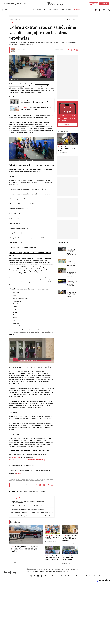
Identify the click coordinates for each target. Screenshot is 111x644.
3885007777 (20, 473)
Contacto (91, 576)
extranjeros (19, 491)
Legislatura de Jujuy (33, 491)
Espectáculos (44, 572)
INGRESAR (95, 4)
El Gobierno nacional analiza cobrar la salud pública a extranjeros (28, 506)
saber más (67, 124)
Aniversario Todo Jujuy (62, 572)
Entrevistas (36, 572)
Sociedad (73, 569)
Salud (25, 491)
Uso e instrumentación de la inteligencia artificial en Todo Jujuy (71, 576)
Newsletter (77, 10)
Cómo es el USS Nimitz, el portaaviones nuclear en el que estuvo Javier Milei (31, 516)
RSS (86, 576)
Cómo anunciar (97, 576)
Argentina (42, 491)
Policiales (69, 10)
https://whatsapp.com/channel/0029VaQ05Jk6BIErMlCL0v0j (27, 460)
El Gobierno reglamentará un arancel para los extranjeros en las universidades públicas (28, 502)
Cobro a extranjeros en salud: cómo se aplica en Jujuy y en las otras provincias (32, 513)
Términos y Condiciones (52, 576)
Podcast (29, 572)
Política (56, 10)
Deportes (51, 569)
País (50, 10)
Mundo (62, 10)
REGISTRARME (105, 4)
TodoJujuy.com (16, 457)
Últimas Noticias (37, 10)
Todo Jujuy (12, 19)
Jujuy (45, 10)
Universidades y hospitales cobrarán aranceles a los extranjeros (28, 509)
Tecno (78, 569)
